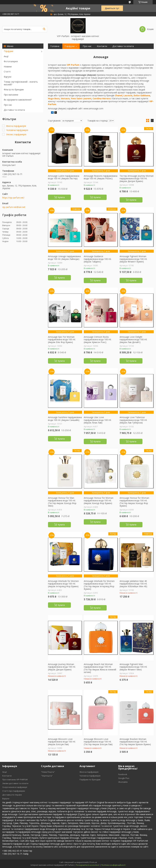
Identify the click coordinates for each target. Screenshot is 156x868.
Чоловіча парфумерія (90, 776)
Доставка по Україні (12, 795)
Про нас (8, 105)
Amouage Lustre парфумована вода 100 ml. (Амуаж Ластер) (64, 177)
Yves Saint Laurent (81, 98)
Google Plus (124, 778)
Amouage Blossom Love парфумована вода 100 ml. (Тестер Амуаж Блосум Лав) (98, 742)
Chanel (119, 95)
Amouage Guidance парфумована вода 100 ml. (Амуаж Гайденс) (98, 259)
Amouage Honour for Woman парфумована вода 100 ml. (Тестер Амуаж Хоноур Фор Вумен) (134, 502)
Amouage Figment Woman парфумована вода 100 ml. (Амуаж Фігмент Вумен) (133, 259)
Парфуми (9, 51)
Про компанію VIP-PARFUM (15, 780)
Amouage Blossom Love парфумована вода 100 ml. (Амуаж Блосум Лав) (62, 742)
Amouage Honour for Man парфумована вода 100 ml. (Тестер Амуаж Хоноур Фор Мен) (62, 502)
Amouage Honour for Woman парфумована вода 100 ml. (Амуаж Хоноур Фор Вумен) (99, 501)
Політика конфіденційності (113, 865)
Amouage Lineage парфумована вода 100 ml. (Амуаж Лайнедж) (64, 258)
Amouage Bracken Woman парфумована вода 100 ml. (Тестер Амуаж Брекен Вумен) (135, 742)
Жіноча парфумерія (89, 772)
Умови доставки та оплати (15, 783)
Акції (6, 56)
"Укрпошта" (47, 776)
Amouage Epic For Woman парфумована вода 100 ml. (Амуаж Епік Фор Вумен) (62, 340)
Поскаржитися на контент (88, 865)
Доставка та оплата (14, 110)
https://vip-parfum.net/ (13, 198)
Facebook (123, 774)
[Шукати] (44, 29)
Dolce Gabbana (142, 95)
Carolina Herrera (102, 98)
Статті (7, 72)
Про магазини (11, 95)
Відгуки (8, 77)
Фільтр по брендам (14, 89)
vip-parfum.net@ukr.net (14, 207)
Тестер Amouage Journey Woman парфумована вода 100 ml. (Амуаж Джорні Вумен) (137, 179)
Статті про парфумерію (14, 791)
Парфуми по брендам (90, 780)
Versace (65, 98)
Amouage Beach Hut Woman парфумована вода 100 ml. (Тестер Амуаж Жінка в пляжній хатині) (100, 668)
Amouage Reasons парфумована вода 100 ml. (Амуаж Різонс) (101, 177)
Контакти (102, 46)
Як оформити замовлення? (18, 100)
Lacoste (128, 95)
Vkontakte (123, 782)
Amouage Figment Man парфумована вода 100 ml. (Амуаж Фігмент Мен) (133, 667)
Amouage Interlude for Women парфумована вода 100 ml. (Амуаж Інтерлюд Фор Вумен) (63, 584)
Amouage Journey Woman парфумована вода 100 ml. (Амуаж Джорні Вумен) (62, 667)
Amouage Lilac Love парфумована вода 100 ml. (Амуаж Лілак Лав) (98, 420)
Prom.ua (93, 862)
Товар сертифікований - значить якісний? (21, 83)
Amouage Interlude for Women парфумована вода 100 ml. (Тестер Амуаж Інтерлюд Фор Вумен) (99, 585)
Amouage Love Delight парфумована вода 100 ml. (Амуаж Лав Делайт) (133, 340)
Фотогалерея (11, 61)
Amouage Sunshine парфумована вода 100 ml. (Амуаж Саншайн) (65, 419)
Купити (61, 197)
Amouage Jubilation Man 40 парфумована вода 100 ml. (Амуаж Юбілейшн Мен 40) (133, 584)
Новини (8, 67)
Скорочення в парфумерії (15, 787)
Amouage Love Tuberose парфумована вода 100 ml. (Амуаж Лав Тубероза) (133, 420)
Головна (55, 46)
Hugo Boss (54, 98)
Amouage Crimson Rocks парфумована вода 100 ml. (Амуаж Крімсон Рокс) (98, 340)
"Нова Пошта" (48, 772)
